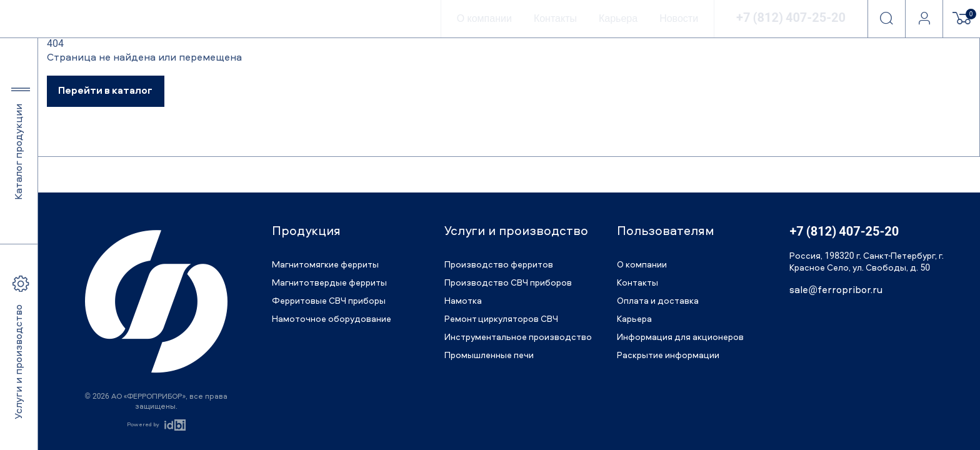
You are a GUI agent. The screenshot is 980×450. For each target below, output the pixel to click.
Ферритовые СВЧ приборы (329, 301)
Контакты (555, 18)
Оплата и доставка (658, 301)
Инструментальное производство (518, 337)
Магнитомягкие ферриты (325, 265)
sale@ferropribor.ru (836, 291)
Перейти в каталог (105, 91)
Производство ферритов (499, 265)
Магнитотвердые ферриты (329, 283)
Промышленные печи (489, 356)
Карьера (618, 18)
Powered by (143, 425)
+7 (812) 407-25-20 (791, 19)
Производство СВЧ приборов (508, 283)
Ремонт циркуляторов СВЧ (501, 319)
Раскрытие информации (668, 356)
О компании (484, 18)
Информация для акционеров (680, 337)
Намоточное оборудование (332, 319)
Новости (679, 18)
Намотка (463, 301)
